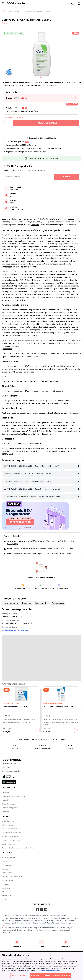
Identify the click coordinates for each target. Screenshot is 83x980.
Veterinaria (6, 888)
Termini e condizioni (9, 844)
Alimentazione (7, 865)
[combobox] (41, 11)
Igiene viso (27, 603)
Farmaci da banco (8, 880)
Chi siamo (5, 793)
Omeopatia (6, 884)
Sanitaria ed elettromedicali (12, 877)
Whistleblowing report (10, 837)
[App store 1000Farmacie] (11, 777)
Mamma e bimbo (8, 873)
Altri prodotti (6, 896)
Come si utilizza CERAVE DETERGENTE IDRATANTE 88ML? (27, 474)
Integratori (6, 869)
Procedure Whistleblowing (11, 840)
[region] (41, 966)
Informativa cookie (9, 825)
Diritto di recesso (8, 821)
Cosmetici (35, 225)
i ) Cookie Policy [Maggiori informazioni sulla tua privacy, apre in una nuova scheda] (42, 971)
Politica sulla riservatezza (11, 829)
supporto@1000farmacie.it (11, 771)
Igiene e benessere (11, 603)
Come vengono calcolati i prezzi (13, 796)
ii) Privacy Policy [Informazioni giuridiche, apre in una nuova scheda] (54, 971)
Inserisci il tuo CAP (13, 177)
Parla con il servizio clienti (41, 578)
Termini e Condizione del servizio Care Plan (17, 848)
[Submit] (5, 11)
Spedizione (6, 812)
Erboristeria (6, 892)
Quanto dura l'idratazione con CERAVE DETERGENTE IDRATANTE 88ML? (33, 497)
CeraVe (5, 23)
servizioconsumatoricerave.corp (15, 630)
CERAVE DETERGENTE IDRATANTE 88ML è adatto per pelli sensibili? (32, 466)
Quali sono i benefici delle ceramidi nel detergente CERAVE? (28, 481)
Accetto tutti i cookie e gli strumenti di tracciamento (50, 975)
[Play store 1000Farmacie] (11, 782)
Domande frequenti (9, 804)
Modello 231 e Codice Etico (12, 833)
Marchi (4, 900)
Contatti (5, 800)
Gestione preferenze (19, 975)
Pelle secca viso (58, 603)
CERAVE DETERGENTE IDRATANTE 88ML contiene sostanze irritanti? (32, 489)
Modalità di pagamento (10, 808)
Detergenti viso (41, 603)
